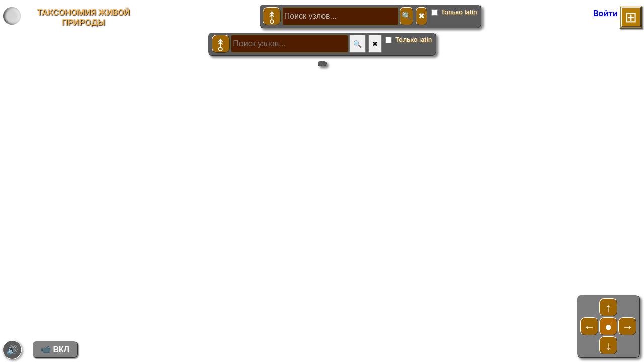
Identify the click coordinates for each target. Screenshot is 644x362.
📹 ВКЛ (55, 350)
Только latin (454, 12)
